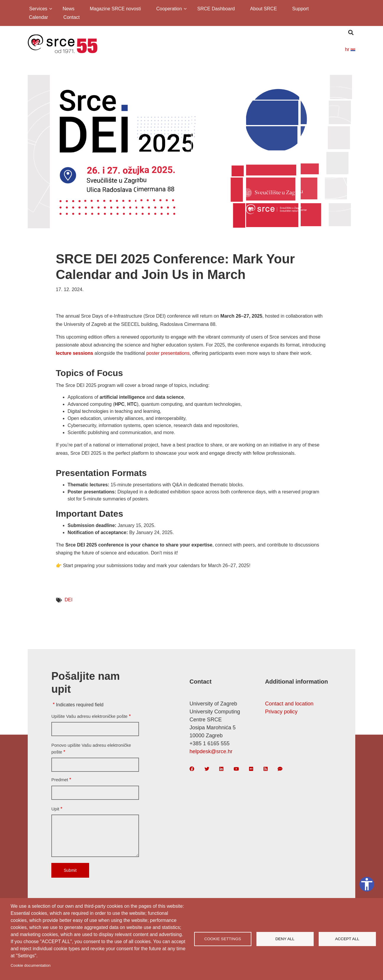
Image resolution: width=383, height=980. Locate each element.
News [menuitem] (68, 9)
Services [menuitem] (38, 10)
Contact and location (289, 704)
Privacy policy (281, 712)
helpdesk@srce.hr (211, 751)
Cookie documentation (31, 965)
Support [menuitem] (300, 9)
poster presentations (168, 353)
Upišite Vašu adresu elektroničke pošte (89, 716)
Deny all (285, 939)
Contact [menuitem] (72, 17)
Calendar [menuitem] (39, 17)
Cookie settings (223, 939)
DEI (69, 600)
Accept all (347, 939)
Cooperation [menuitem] (168, 10)
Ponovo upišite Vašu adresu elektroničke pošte (91, 748)
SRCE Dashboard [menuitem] (216, 9)
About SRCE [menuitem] (264, 9)
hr (350, 49)
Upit (55, 809)
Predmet (60, 780)
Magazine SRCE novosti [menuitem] (115, 9)
